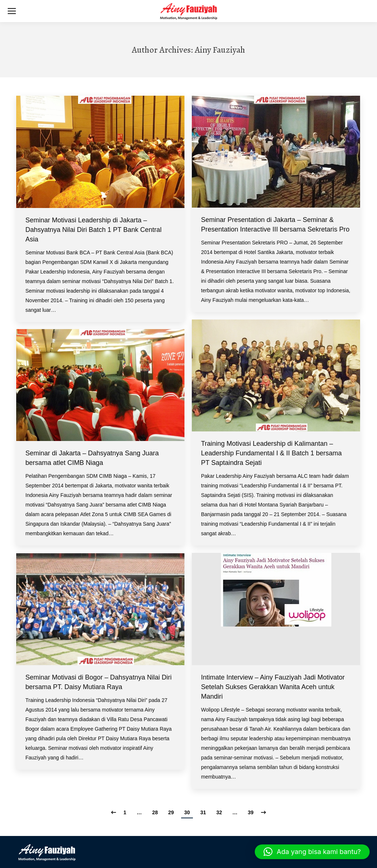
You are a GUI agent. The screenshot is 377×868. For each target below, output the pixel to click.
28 (155, 812)
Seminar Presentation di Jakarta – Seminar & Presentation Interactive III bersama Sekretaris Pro (275, 225)
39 (251, 812)
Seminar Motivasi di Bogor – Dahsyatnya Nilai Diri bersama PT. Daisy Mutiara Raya (98, 682)
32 (219, 812)
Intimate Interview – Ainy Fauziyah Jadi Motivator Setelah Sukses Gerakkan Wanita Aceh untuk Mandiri (273, 687)
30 (187, 812)
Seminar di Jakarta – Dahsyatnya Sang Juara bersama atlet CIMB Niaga (92, 458)
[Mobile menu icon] (12, 11)
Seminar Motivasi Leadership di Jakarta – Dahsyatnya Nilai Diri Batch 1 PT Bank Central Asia (94, 230)
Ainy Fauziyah (220, 50)
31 (203, 812)
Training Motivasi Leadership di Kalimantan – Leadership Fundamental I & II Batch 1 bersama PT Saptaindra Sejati (271, 453)
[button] (312, 852)
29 (171, 812)
